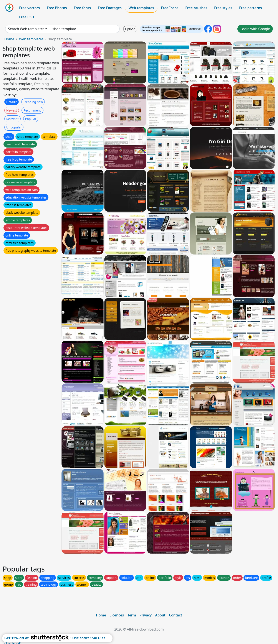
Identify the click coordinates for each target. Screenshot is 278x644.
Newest (12, 110)
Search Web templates (26, 29)
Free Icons (170, 8)
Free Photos (57, 8)
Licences (117, 615)
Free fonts (82, 8)
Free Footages (110, 8)
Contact (176, 615)
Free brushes (196, 8)
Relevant (12, 119)
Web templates (141, 8)
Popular (31, 119)
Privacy (146, 615)
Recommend (32, 110)
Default (12, 102)
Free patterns (251, 8)
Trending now (33, 102)
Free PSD (26, 17)
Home (9, 39)
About (160, 615)
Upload (130, 29)
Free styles (223, 8)
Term (132, 615)
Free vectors (29, 8)
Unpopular (14, 127)
